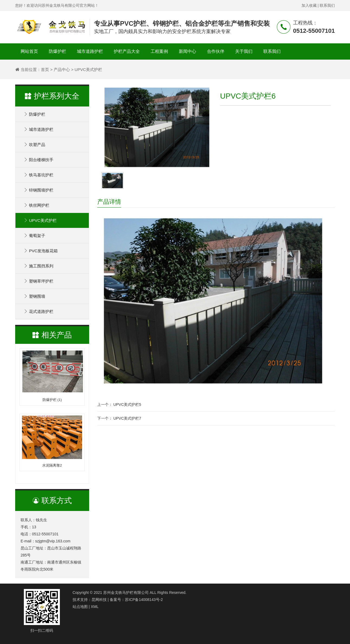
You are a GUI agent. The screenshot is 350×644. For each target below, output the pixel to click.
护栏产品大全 (127, 51)
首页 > (47, 69)
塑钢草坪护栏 (38, 281)
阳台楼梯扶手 (38, 160)
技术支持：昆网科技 (90, 600)
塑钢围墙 (34, 296)
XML (95, 607)
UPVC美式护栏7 (127, 418)
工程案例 (159, 51)
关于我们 (244, 51)
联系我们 (327, 5)
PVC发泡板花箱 (41, 251)
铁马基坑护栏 (38, 175)
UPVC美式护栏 (40, 220)
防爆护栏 (57, 51)
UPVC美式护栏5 (127, 404)
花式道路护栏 (38, 311)
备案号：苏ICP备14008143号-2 (136, 600)
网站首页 (29, 51)
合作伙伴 (216, 51)
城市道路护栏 (90, 51)
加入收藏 (309, 5)
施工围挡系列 (38, 266)
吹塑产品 (34, 145)
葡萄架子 (34, 236)
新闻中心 (187, 51)
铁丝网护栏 (36, 205)
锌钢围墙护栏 (38, 190)
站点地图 (80, 607)
